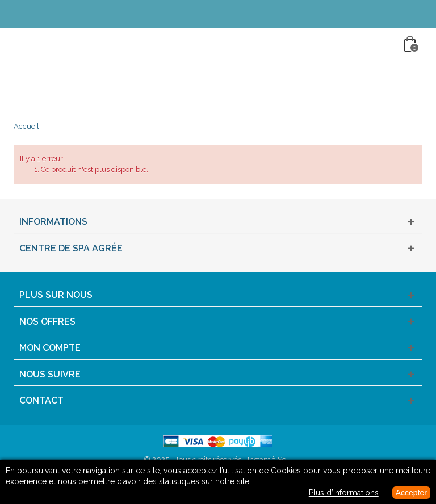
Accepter (411, 493)
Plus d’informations (344, 493)
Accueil (26, 126)
